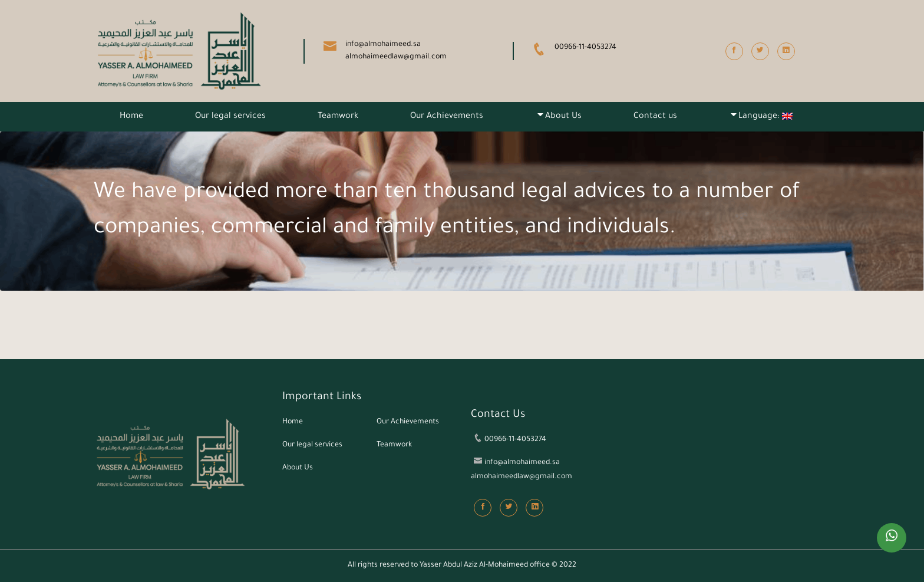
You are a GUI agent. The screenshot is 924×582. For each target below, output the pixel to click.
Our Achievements (447, 117)
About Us (563, 117)
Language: (765, 117)
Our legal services (230, 117)
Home (131, 117)
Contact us (655, 117)
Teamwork (338, 117)
